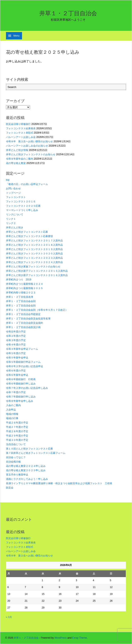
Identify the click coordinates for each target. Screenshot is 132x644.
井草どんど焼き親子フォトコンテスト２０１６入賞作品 (37, 275)
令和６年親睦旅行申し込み (21, 384)
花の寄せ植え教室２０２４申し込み (26, 466)
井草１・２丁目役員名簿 (20, 297)
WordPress (61, 638)
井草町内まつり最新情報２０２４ (25, 284)
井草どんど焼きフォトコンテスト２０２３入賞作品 (34, 258)
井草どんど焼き (15, 228)
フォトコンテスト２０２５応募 (23, 206)
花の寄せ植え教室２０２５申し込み (26, 470)
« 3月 (9, 617)
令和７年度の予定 (16, 392)
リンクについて (15, 215)
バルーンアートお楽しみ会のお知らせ (27, 146)
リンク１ (11, 219)
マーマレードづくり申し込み (22, 210)
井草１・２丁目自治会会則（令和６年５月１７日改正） (37, 310)
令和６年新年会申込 (17, 375)
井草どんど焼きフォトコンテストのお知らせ (31, 154)
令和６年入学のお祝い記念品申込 (25, 366)
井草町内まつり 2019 (19, 280)
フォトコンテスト (16, 197)
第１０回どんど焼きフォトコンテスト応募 (29, 449)
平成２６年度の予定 (17, 423)
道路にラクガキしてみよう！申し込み (27, 479)
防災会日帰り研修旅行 (18, 124)
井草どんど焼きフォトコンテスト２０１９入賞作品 (34, 249)
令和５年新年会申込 (17, 358)
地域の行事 (12, 418)
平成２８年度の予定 (17, 431)
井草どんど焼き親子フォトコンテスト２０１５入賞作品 (37, 271)
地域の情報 (12, 414)
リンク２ (11, 223)
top (8, 180)
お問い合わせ (13, 189)
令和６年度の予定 (16, 371)
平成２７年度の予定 (17, 427)
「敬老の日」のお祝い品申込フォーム (27, 184)
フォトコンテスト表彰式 (20, 133)
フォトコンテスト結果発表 (21, 128)
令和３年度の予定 (16, 340)
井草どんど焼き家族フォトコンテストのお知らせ (33, 267)
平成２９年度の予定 (17, 436)
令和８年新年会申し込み (20, 401)
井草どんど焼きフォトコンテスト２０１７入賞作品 (34, 241)
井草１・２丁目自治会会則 (21, 301)
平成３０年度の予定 (17, 440)
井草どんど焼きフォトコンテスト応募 (27, 232)
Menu (16, 36)
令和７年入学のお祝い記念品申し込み (27, 388)
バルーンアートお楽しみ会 (21, 137)
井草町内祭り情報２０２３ (21, 293)
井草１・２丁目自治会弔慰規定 (23, 314)
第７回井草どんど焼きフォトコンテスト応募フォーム (36, 453)
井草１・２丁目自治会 (68, 13)
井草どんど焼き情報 (17, 150)
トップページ (13, 193)
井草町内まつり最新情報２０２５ (25, 288)
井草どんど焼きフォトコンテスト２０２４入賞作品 (34, 262)
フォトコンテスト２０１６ (21, 202)
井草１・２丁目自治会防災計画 (23, 327)
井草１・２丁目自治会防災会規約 (25, 323)
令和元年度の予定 (16, 332)
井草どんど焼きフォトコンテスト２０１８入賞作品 (34, 245)
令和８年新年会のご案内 (20, 159)
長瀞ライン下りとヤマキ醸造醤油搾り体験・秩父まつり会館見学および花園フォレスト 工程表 (59, 483)
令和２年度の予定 (16, 336)
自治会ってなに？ (16, 457)
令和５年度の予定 (16, 353)
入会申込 (11, 410)
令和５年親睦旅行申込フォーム (23, 362)
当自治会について (16, 444)
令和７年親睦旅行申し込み (21, 397)
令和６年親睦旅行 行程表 (21, 379)
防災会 (10, 488)
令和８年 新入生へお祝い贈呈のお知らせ (29, 141)
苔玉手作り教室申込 (17, 475)
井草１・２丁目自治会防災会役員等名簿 (28, 319)
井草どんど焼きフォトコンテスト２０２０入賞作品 (34, 254)
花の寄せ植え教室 (16, 163)
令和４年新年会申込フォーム (22, 349)
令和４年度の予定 (16, 345)
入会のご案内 (13, 405)
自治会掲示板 (13, 462)
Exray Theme (79, 638)
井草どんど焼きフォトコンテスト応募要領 (29, 236)
